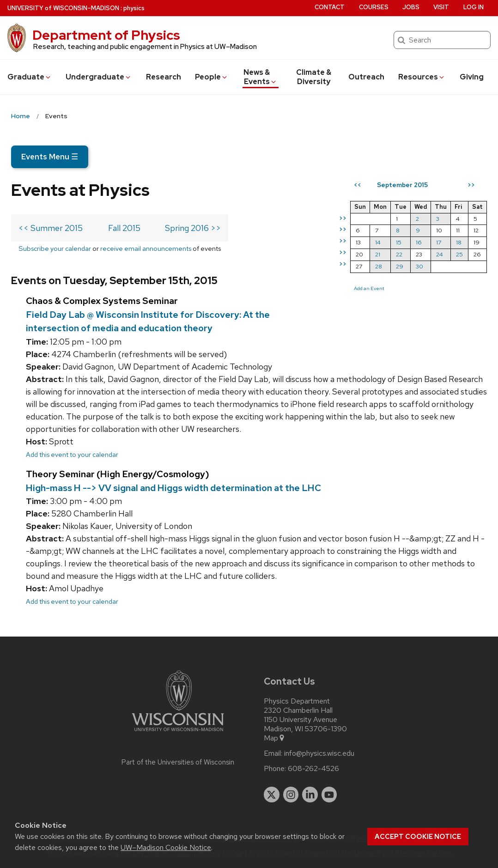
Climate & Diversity (314, 77)
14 (378, 242)
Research (164, 77)
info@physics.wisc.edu (319, 753)
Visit (441, 7)
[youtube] (329, 795)
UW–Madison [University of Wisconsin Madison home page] (63, 8)
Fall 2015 (124, 228)
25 (459, 254)
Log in (474, 7)
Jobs (411, 7)
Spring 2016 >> (193, 228)
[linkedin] (310, 795)
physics (134, 8)
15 (399, 242)
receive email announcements (146, 248)
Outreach (366, 77)
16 (419, 242)
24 (440, 254)
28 (379, 266)
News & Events (260, 77)
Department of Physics (106, 35)
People (212, 77)
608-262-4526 (313, 769)
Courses (374, 7)
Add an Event (369, 288)
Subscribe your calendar (55, 248)
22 (399, 254)
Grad (30, 77)
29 (400, 266)
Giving (472, 77)
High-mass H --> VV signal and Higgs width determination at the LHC (173, 488)
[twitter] (272, 795)
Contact (330, 7)
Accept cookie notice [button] (418, 837)
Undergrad (99, 77)
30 (419, 266)
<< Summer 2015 (51, 228)
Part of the (178, 762)
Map (275, 738)
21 (378, 254)
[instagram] (291, 795)
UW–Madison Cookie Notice (166, 847)
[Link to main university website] (178, 733)
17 (439, 242)
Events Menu (50, 157)
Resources (422, 77)
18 (459, 242)
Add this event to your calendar (72, 454)
